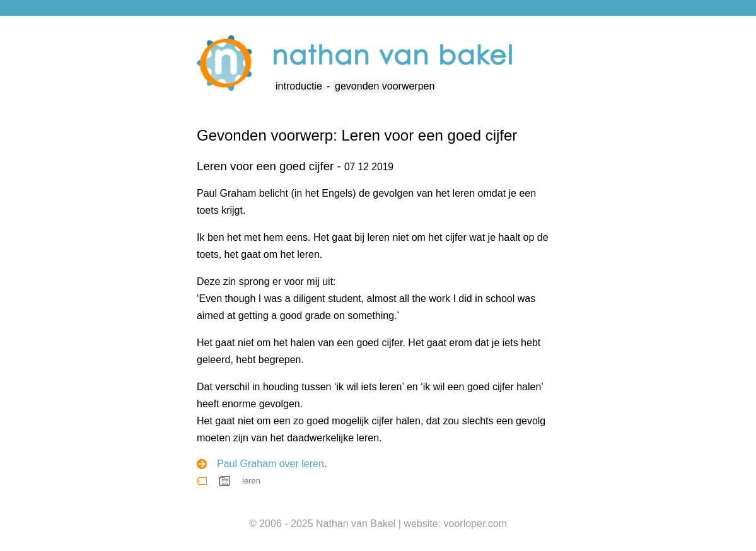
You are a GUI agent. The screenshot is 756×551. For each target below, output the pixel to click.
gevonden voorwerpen (385, 86)
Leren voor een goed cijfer (265, 166)
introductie (299, 86)
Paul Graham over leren (270, 464)
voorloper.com (476, 524)
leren (251, 481)
